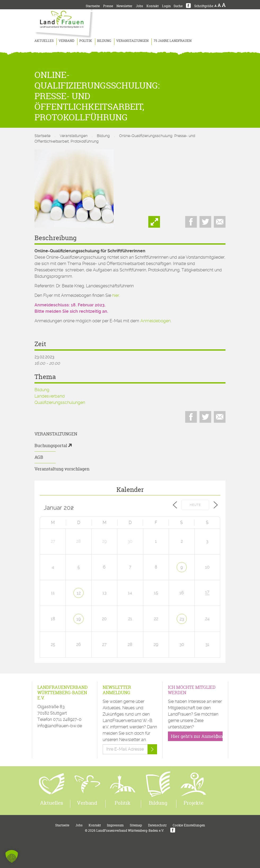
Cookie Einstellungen (189, 825)
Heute (195, 505)
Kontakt (153, 6)
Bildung (104, 41)
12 (79, 593)
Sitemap (136, 825)
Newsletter (124, 6)
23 (182, 619)
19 (79, 619)
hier (116, 295)
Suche (178, 6)
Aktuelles (44, 41)
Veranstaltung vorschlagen (62, 469)
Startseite (93, 6)
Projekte (194, 803)
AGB (39, 457)
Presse (108, 6)
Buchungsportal (51, 446)
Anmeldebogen (155, 321)
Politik (86, 41)
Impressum (115, 825)
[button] (12, 856)
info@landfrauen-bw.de (60, 726)
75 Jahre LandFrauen (173, 41)
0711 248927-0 (67, 719)
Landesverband (50, 396)
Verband (66, 41)
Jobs (139, 6)
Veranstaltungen (132, 41)
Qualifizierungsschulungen (60, 402)
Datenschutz (157, 825)
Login (166, 6)
